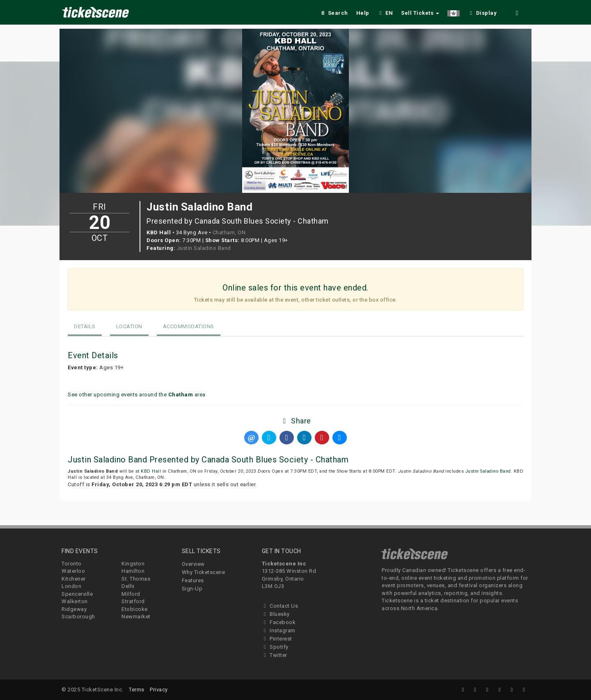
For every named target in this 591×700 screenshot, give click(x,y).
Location (129, 326)
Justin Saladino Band (204, 248)
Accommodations (189, 326)
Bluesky (276, 614)
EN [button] (385, 13)
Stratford (133, 601)
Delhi (128, 586)
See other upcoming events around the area (137, 395)
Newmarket (136, 617)
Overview (193, 564)
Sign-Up (192, 589)
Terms (137, 690)
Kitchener (74, 579)
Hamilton (133, 571)
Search (334, 13)
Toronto (72, 564)
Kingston (133, 564)
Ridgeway (74, 609)
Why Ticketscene (204, 572)
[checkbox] (482, 12)
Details (85, 326)
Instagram (279, 630)
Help (363, 13)
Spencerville (77, 594)
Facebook (279, 622)
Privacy (159, 690)
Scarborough (78, 617)
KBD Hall (151, 471)
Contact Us (280, 606)
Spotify (275, 647)
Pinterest (277, 639)
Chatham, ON (229, 232)
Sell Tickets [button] (420, 13)
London (71, 586)
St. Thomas (136, 579)
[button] (454, 12)
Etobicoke (135, 609)
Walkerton (75, 601)
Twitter (275, 655)
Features (193, 580)
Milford (131, 594)
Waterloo (73, 571)
